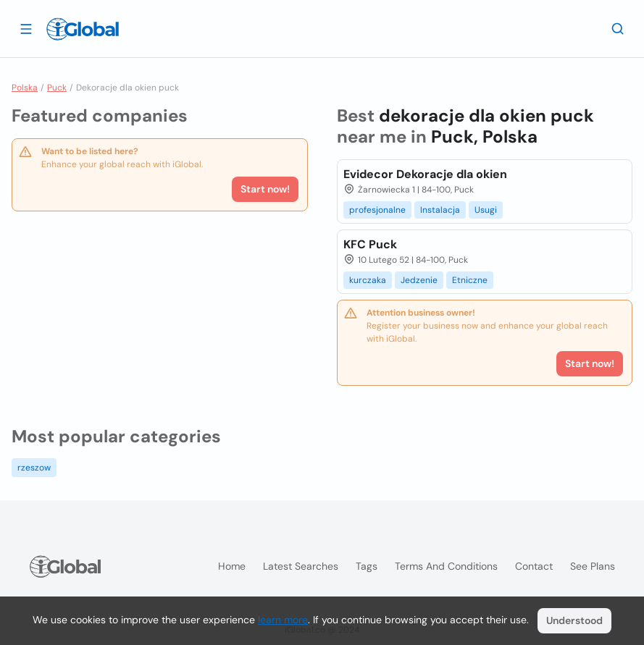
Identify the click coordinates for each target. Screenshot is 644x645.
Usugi (486, 210)
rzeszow (34, 468)
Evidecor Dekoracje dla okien (425, 174)
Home (232, 566)
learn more (283, 620)
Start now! (265, 189)
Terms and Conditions (446, 566)
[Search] (618, 28)
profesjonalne (377, 210)
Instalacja (440, 210)
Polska (25, 88)
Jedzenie (419, 280)
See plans (593, 566)
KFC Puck (370, 244)
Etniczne (470, 280)
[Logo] (83, 29)
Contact (534, 566)
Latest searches (301, 566)
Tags (367, 566)
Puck (57, 88)
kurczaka (368, 280)
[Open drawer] (26, 28)
